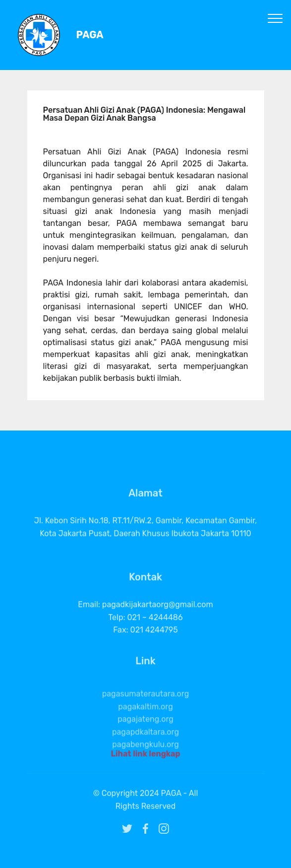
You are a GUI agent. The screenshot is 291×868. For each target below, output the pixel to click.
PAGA (90, 35)
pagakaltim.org (145, 722)
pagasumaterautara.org (146, 709)
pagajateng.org (145, 734)
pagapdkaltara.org (145, 747)
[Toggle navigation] (275, 18)
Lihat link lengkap (145, 757)
